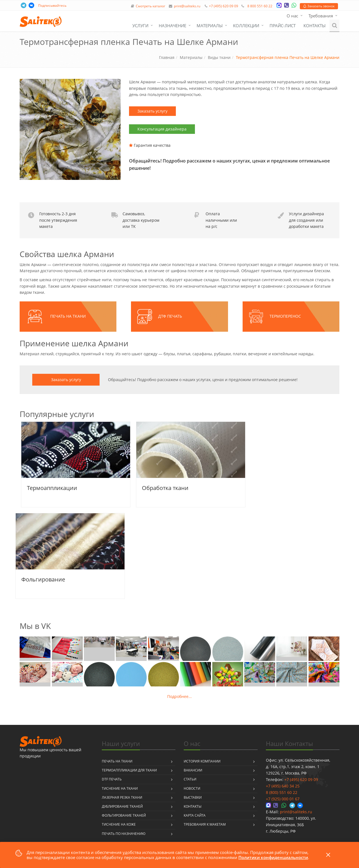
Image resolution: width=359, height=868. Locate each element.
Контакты (315, 26)
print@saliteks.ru (187, 6)
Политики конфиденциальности (273, 857)
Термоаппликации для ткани (129, 770)
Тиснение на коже (119, 824)
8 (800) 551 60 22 (282, 792)
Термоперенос (285, 316)
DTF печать (112, 779)
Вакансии (193, 770)
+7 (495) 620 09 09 (224, 6)
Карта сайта (195, 815)
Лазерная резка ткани (122, 797)
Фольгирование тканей (124, 815)
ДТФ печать (170, 316)
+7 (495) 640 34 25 (283, 786)
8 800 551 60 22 (260, 6)
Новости (192, 788)
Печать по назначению (124, 834)
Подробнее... (179, 696)
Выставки (193, 797)
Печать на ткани (68, 316)
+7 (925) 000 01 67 (283, 799)
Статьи (190, 779)
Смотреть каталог (150, 6)
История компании (202, 761)
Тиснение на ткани (120, 788)
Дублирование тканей (122, 806)
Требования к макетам (205, 824)
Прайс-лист (283, 26)
